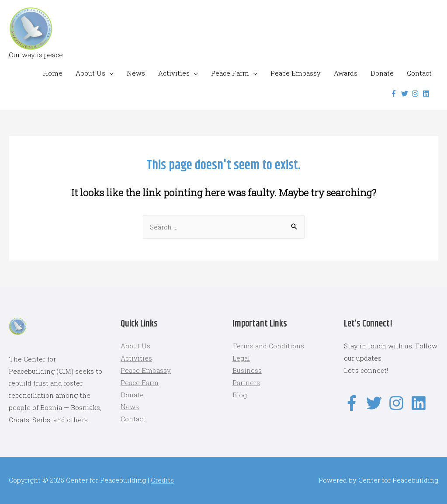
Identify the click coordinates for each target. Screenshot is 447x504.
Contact (419, 73)
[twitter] (406, 94)
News (136, 73)
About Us (90, 73)
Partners (246, 382)
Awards (346, 73)
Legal (241, 358)
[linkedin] (427, 94)
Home (53, 73)
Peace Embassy (296, 73)
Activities (174, 73)
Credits (162, 480)
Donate (382, 73)
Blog (240, 395)
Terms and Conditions (268, 346)
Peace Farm (230, 73)
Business (247, 370)
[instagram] (416, 94)
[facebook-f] (395, 94)
